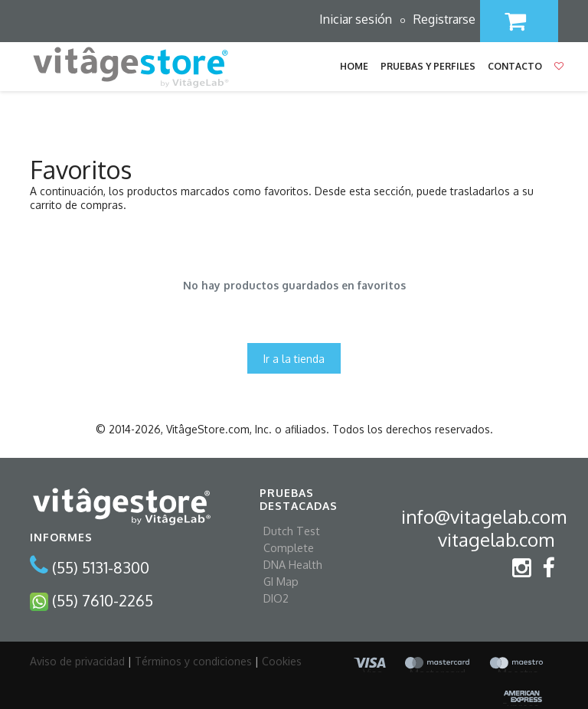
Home (354, 66)
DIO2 (276, 598)
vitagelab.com (496, 539)
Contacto (515, 66)
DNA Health (293, 564)
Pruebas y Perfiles (428, 66)
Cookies (282, 661)
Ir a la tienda (294, 359)
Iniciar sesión (356, 19)
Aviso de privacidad (77, 661)
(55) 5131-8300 (101, 567)
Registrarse (444, 19)
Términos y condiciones (193, 661)
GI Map (281, 581)
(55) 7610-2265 (103, 600)
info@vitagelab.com (484, 516)
